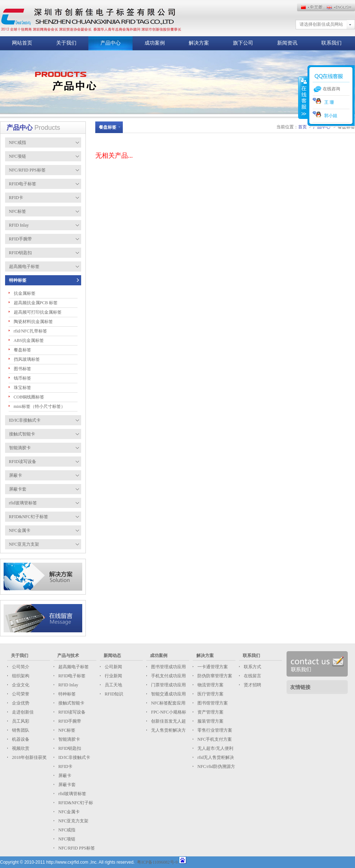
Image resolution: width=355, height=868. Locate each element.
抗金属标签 (25, 293)
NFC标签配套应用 (168, 703)
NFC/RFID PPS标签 (76, 848)
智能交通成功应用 (168, 694)
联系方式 (252, 667)
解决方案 (199, 43)
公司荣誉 (20, 694)
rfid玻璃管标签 (72, 794)
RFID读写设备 (71, 712)
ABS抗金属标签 (29, 340)
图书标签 (22, 369)
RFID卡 (65, 766)
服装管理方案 (210, 721)
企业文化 (20, 685)
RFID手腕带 (69, 721)
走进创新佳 (22, 712)
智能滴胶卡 (69, 739)
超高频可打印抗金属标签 (38, 312)
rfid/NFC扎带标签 (30, 331)
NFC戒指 (66, 830)
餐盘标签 (22, 350)
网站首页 (22, 43)
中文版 (341, 7)
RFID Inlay (68, 685)
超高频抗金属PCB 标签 (36, 303)
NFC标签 (66, 730)
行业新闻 (113, 676)
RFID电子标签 (71, 676)
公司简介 (20, 667)
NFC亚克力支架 (73, 821)
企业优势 (20, 703)
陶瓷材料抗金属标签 (33, 322)
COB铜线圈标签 (29, 397)
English (312, 7)
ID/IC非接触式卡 (74, 757)
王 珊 (323, 102)
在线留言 (252, 676)
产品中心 (110, 43)
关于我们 (66, 43)
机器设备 (20, 739)
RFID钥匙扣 (69, 748)
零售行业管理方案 (214, 730)
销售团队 (20, 730)
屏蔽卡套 (66, 785)
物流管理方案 (210, 685)
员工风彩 (20, 721)
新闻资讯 (287, 43)
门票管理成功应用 (168, 685)
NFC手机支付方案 (214, 739)
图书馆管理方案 (212, 703)
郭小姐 (325, 116)
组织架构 (20, 676)
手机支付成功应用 (168, 676)
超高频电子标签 (73, 667)
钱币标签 (22, 378)
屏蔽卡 (64, 776)
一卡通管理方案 (212, 667)
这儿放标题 (91, 18)
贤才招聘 (252, 685)
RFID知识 (113, 694)
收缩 (303, 98)
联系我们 (331, 43)
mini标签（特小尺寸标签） (39, 406)
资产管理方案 (210, 712)
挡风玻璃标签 (27, 359)
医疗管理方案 (210, 694)
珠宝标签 (22, 388)
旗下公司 (243, 43)
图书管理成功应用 (168, 667)
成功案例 (155, 43)
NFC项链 (66, 839)
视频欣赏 (20, 748)
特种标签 (66, 694)
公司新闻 (113, 667)
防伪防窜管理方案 (214, 676)
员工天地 (113, 685)
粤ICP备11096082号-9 (157, 862)
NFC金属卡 (68, 812)
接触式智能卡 (71, 703)
